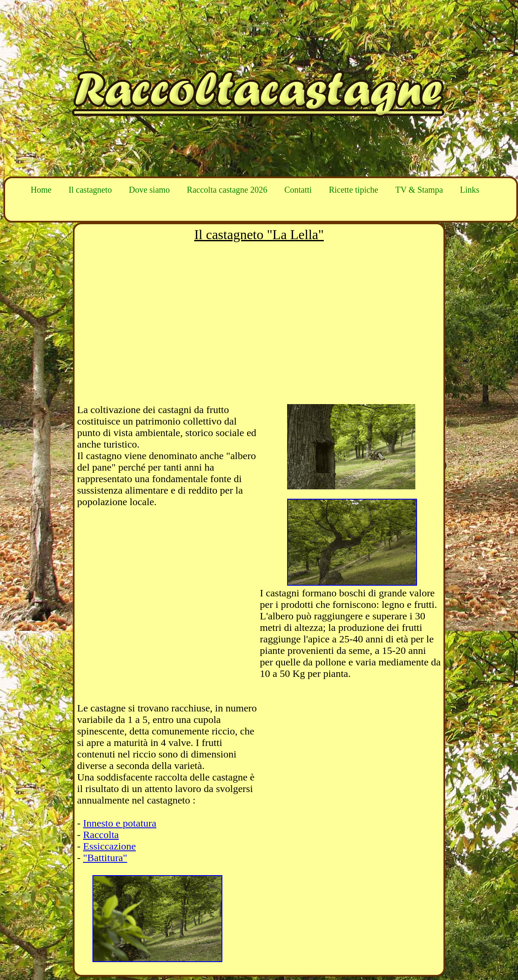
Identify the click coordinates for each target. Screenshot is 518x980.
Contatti (298, 190)
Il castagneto (90, 190)
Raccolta (101, 835)
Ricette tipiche (354, 190)
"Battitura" (105, 858)
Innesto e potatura (120, 823)
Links (470, 190)
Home (41, 190)
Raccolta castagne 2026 (227, 190)
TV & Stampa (419, 190)
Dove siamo (150, 190)
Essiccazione (109, 846)
